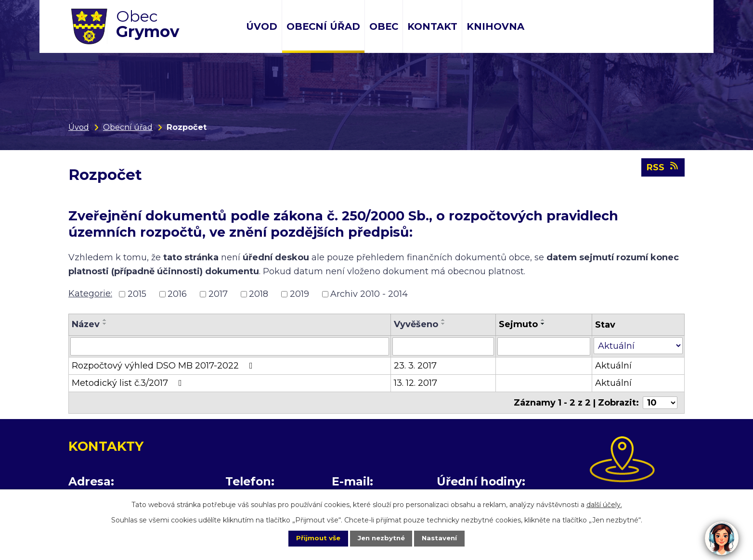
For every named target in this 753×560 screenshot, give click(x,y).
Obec (384, 26)
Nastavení (447, 538)
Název (86, 324)
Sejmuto (518, 324)
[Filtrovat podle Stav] (638, 346)
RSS (663, 170)
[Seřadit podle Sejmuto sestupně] (543, 324)
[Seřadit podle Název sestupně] (105, 324)
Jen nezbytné (381, 538)
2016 (177, 294)
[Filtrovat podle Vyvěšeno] (443, 346)
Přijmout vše (311, 538)
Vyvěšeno (416, 324)
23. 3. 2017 (415, 366)
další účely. (604, 504)
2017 (218, 294)
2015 (137, 294)
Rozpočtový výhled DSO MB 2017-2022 (164, 366)
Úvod (262, 26)
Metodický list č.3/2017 (129, 383)
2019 (299, 294)
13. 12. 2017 (415, 383)
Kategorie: (90, 293)
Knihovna (495, 26)
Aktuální (613, 366)
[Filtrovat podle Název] (230, 346)
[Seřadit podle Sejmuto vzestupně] (543, 320)
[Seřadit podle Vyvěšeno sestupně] (443, 324)
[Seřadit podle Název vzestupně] (105, 320)
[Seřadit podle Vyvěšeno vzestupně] (443, 320)
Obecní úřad (323, 26)
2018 (259, 294)
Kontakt (432, 26)
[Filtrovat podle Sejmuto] (544, 346)
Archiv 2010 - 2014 (369, 294)
